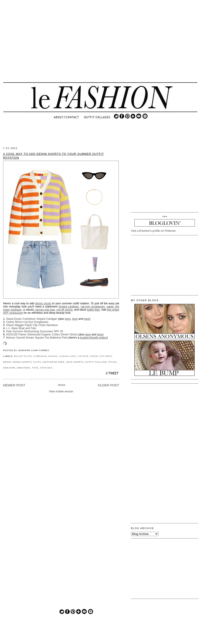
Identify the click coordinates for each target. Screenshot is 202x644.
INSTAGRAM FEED (54, 362)
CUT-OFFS (106, 356)
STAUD (112, 362)
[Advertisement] (100, 45)
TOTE (35, 368)
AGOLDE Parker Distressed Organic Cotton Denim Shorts (42, 335)
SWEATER (9, 368)
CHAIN (94, 356)
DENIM (7, 362)
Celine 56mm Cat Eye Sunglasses (27, 322)
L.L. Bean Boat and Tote (21, 328)
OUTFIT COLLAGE (96, 362)
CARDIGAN (40, 356)
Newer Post (14, 385)
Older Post (108, 385)
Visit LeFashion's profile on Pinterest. (154, 231)
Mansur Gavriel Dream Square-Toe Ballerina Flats (37, 338)
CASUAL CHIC (68, 356)
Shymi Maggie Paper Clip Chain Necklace (32, 325)
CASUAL (53, 356)
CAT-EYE (83, 356)
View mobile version (61, 391)
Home (61, 385)
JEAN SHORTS (75, 362)
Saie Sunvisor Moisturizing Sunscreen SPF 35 (35, 331)
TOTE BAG (46, 368)
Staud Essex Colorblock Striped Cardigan (32, 319)
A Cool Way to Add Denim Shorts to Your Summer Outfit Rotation (54, 156)
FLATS (37, 362)
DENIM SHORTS (22, 362)
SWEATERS (24, 368)
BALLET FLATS (23, 356)
